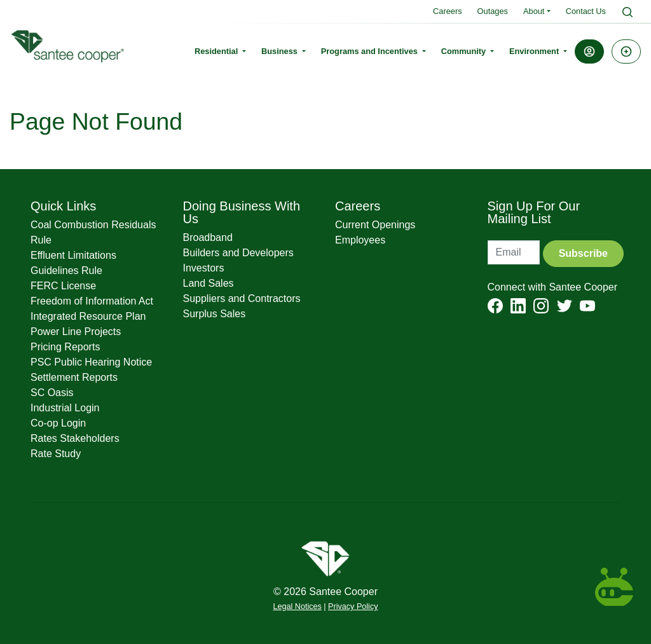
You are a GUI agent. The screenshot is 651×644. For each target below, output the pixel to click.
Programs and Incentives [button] (371, 51)
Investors (204, 268)
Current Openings (375, 225)
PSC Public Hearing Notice (91, 362)
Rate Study (56, 454)
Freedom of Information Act (92, 301)
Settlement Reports (74, 377)
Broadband (208, 237)
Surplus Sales (215, 314)
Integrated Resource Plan (88, 316)
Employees (360, 240)
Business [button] (280, 51)
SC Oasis (52, 393)
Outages (493, 11)
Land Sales (209, 283)
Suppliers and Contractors (242, 298)
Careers (448, 11)
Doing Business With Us (242, 212)
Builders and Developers (238, 253)
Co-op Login (58, 423)
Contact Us (586, 11)
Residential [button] (217, 51)
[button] (589, 51)
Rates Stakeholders (75, 438)
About (534, 11)
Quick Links (63, 206)
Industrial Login (65, 408)
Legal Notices (298, 606)
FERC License (63, 286)
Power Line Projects (76, 332)
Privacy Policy (353, 606)
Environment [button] (535, 51)
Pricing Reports (65, 347)
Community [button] (465, 51)
